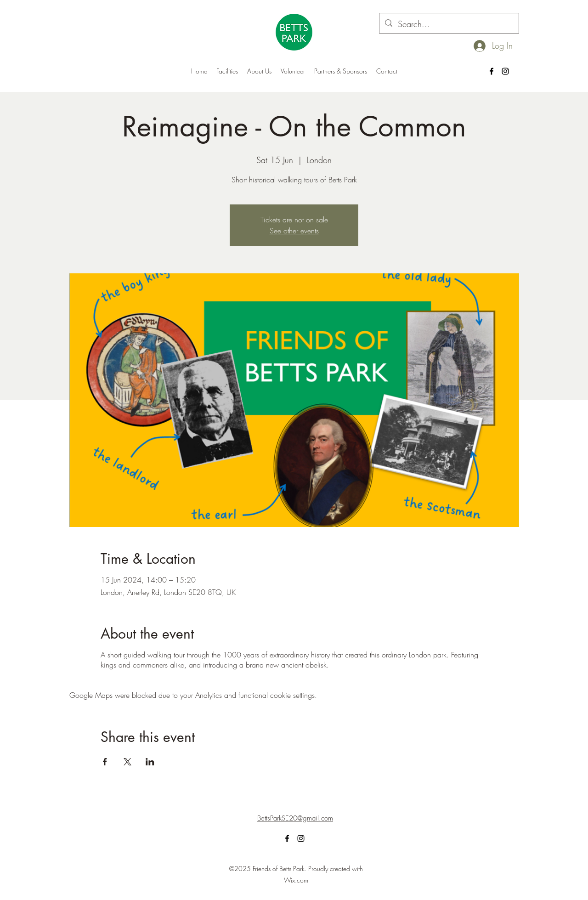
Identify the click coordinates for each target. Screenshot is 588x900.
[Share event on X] (127, 762)
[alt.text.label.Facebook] (492, 71)
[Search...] (449, 24)
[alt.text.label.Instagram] (505, 71)
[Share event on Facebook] (105, 762)
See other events (294, 231)
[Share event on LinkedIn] (150, 762)
